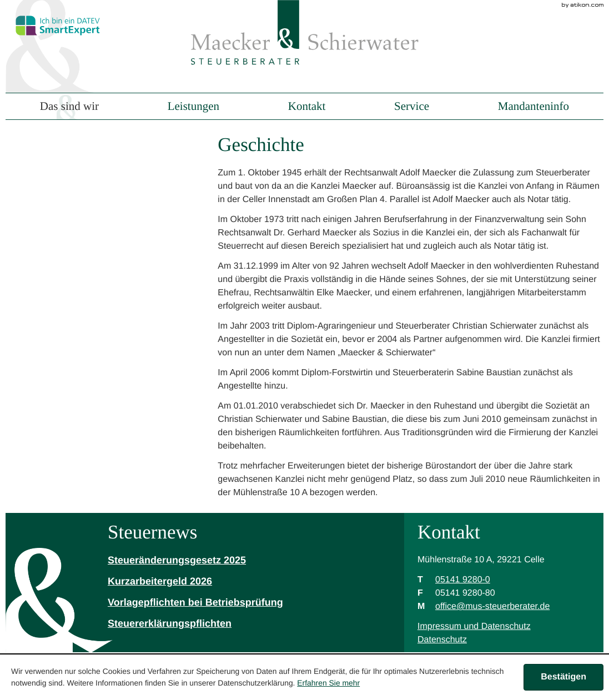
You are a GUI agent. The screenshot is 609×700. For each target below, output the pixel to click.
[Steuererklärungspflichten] (195, 624)
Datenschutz (442, 640)
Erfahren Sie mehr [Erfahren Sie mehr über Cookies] (328, 683)
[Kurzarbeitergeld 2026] (195, 582)
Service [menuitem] (412, 106)
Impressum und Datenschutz (474, 626)
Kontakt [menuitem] (307, 106)
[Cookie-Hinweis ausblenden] (563, 677)
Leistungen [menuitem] (193, 106)
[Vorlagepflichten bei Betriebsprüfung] (195, 603)
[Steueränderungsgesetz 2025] (195, 561)
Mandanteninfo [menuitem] (533, 106)
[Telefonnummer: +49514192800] (463, 580)
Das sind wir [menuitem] (69, 106)
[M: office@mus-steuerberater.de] (492, 606)
